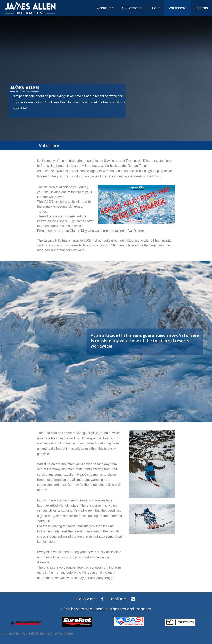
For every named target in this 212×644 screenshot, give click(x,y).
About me (105, 8)
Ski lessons (132, 8)
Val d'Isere (177, 8)
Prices (155, 8)
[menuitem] (105, 8)
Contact (201, 8)
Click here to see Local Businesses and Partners (106, 609)
